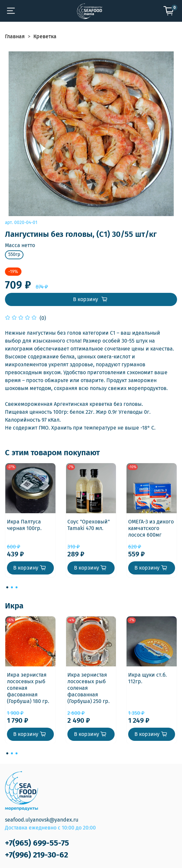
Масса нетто (20, 245)
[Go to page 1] (7, 587)
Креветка (45, 36)
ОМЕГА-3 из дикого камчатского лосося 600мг (151, 528)
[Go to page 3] (17, 587)
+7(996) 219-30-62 (36, 855)
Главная (15, 36)
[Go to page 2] (12, 587)
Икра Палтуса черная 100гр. (24, 525)
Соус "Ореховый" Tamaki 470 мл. (89, 525)
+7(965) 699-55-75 (37, 843)
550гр (14, 254)
